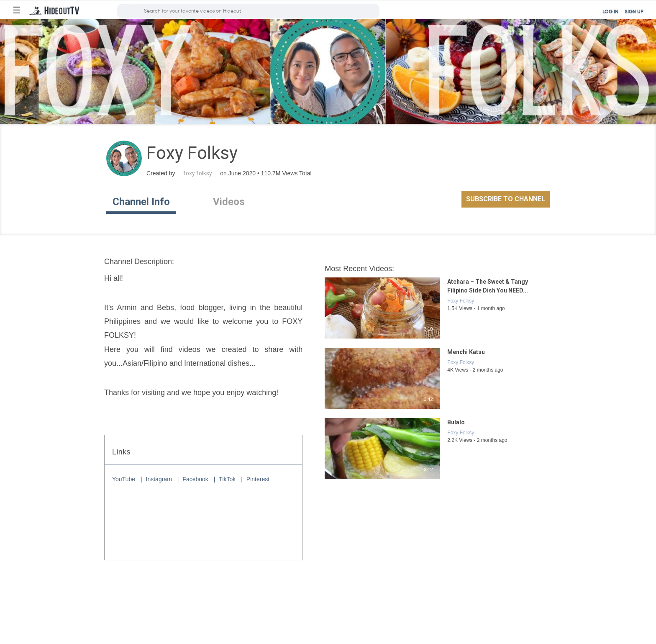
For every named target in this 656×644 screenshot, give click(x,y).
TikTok (227, 479)
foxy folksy (198, 173)
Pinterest (258, 479)
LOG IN (610, 12)
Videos (229, 202)
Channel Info (141, 202)
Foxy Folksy (461, 301)
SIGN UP (634, 12)
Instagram (159, 479)
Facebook (195, 479)
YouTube (124, 479)
